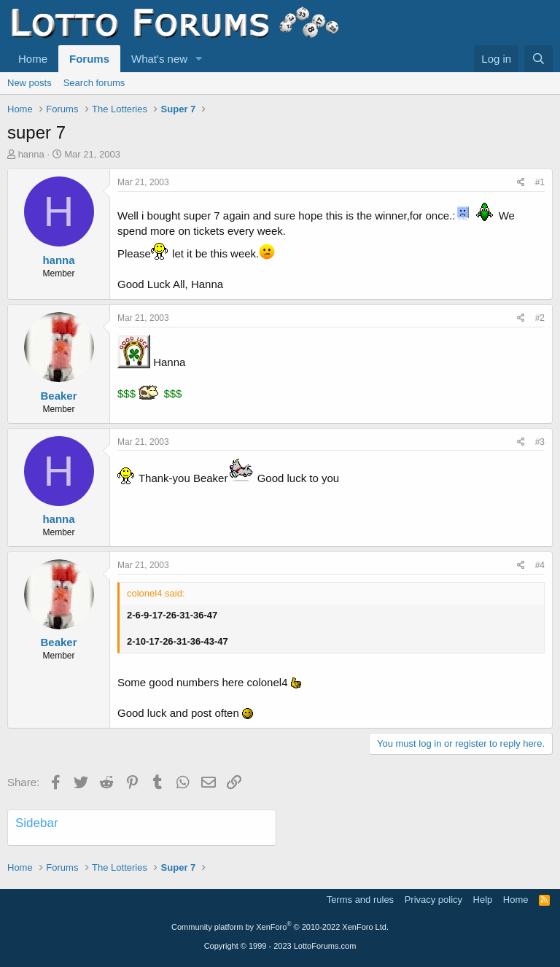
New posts (30, 83)
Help (483, 900)
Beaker (58, 396)
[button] (199, 59)
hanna (31, 154)
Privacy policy (433, 900)
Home (33, 59)
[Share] (521, 183)
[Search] (538, 59)
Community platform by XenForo (280, 927)
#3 (540, 442)
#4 (540, 565)
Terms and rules (360, 900)
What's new (159, 59)
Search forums (94, 83)
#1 (540, 182)
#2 (540, 318)
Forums (89, 59)
